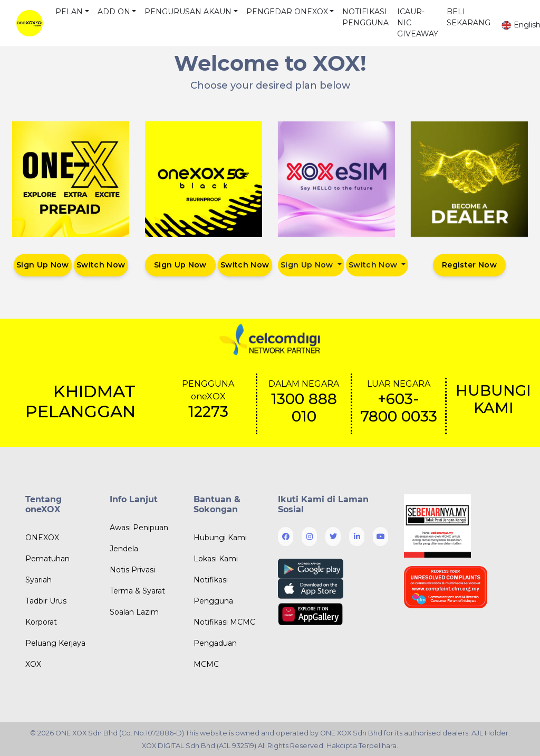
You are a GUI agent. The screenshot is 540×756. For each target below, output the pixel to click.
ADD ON (114, 12)
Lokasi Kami (216, 559)
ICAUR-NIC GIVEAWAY (418, 23)
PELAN (69, 12)
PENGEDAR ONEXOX (287, 12)
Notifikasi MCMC (224, 622)
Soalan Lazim (134, 612)
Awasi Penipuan (139, 528)
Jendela (124, 549)
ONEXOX (42, 538)
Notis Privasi (132, 570)
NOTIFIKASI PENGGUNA (365, 17)
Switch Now (101, 265)
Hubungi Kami (220, 538)
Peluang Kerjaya (55, 643)
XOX (33, 664)
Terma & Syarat (137, 591)
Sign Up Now (43, 265)
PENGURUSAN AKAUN (188, 12)
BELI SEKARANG (469, 17)
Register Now (469, 265)
